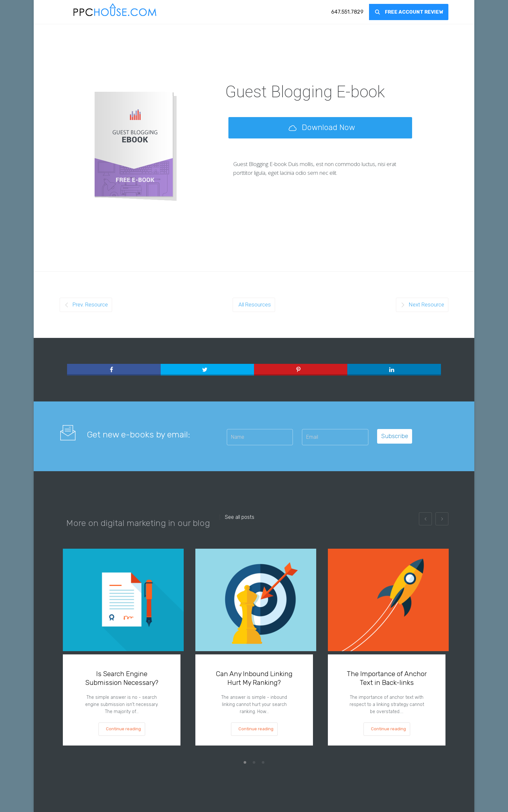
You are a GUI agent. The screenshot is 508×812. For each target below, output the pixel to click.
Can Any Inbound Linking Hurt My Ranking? (254, 678)
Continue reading (123, 729)
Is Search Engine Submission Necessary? (122, 678)
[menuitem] (347, 12)
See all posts (240, 517)
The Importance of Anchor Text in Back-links (387, 678)
